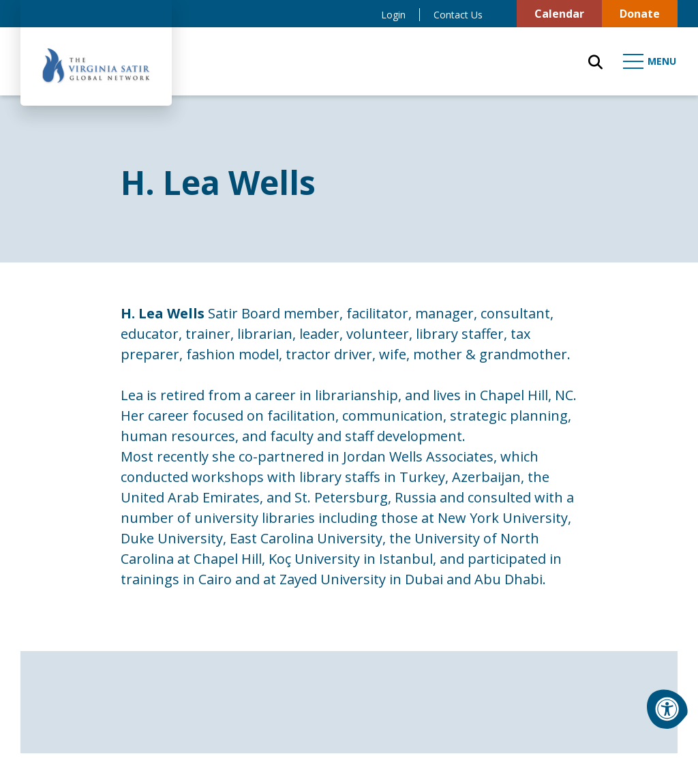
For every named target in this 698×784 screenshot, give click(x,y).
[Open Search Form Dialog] (595, 61)
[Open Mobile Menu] (650, 61)
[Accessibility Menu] (667, 709)
